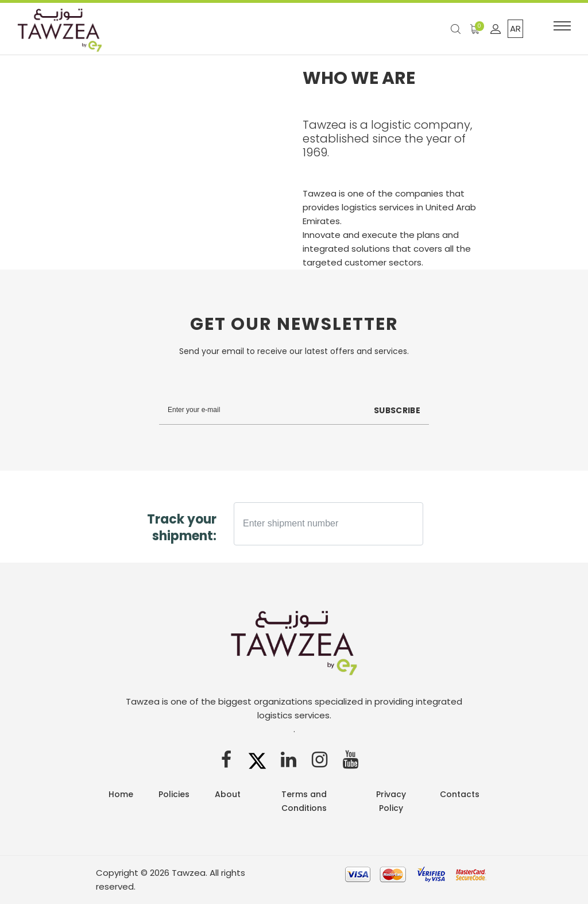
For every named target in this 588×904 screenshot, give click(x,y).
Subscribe (396, 410)
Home (121, 794)
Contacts (460, 794)
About (228, 794)
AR (515, 28)
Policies (174, 794)
